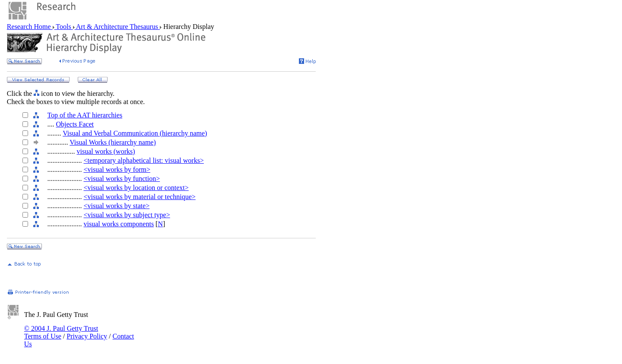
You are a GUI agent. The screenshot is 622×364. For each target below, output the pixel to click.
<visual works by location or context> (136, 188)
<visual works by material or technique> (139, 197)
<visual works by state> (116, 206)
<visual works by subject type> (127, 215)
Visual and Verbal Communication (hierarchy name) (135, 133)
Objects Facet (75, 124)
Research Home (30, 27)
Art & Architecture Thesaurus (117, 27)
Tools (64, 27)
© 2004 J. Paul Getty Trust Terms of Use (61, 332)
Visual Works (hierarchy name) (113, 142)
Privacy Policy (87, 336)
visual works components (119, 224)
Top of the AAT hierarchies (85, 115)
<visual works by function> (122, 179)
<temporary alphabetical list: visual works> (143, 160)
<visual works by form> (117, 169)
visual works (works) (106, 151)
